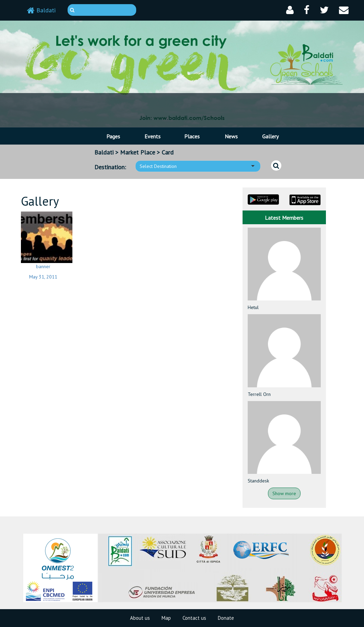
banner (43, 266)
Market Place (138, 152)
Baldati (41, 10)
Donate (226, 618)
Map (166, 618)
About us (140, 618)
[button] (290, 10)
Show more (284, 493)
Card (168, 152)
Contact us (194, 618)
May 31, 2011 (43, 277)
